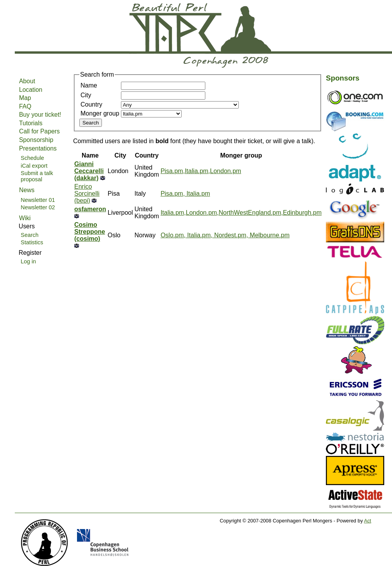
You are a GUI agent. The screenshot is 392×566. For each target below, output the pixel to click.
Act (368, 521)
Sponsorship (36, 140)
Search (30, 235)
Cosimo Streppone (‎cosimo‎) (90, 232)
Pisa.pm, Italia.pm (185, 194)
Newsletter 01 (38, 200)
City (86, 95)
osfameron (90, 209)
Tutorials (31, 123)
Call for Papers (39, 131)
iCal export (34, 166)
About (27, 81)
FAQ (25, 106)
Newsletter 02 (38, 207)
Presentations (38, 148)
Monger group (100, 113)
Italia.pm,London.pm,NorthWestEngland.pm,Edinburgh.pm (241, 213)
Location (31, 90)
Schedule (32, 158)
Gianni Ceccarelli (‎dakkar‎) (89, 171)
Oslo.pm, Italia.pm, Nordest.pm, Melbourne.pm (225, 235)
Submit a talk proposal (37, 176)
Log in (28, 261)
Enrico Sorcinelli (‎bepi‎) (87, 194)
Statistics (32, 242)
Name (89, 85)
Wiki (25, 218)
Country (91, 104)
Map (25, 98)
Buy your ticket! (40, 115)
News (27, 190)
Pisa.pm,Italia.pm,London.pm (201, 171)
